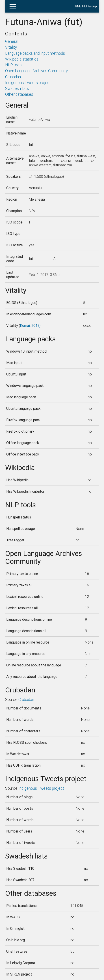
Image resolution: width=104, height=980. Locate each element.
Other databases (19, 94)
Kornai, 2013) (30, 325)
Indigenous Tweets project (28, 83)
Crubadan (13, 77)
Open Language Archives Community (36, 71)
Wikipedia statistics (22, 59)
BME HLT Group (86, 6)
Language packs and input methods (35, 53)
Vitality (11, 47)
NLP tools (14, 65)
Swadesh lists (17, 88)
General (12, 41)
